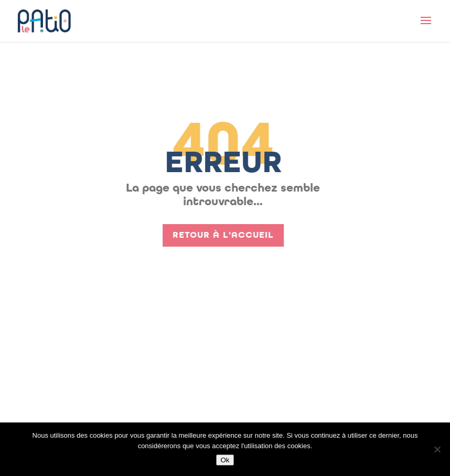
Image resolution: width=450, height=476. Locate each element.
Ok (225, 460)
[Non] (437, 449)
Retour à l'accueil (219, 235)
